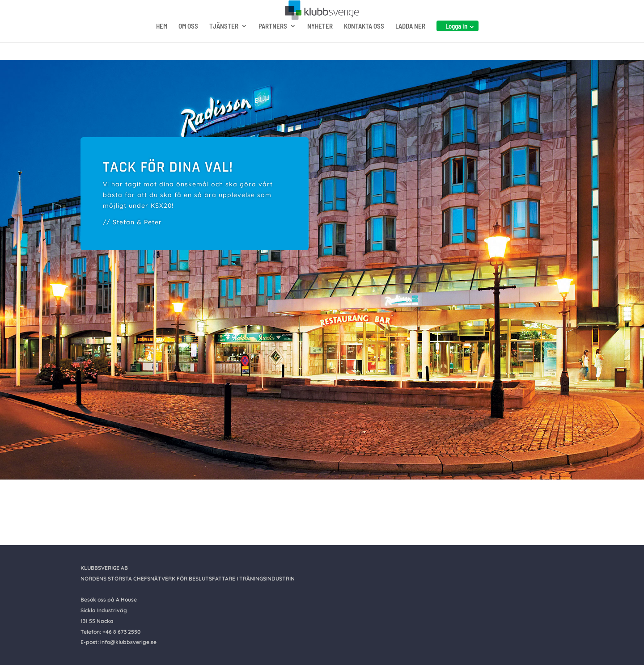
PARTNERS (273, 44)
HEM (162, 44)
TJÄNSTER (224, 44)
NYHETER (320, 44)
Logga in (456, 43)
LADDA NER (410, 44)
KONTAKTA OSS (364, 44)
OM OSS (188, 44)
